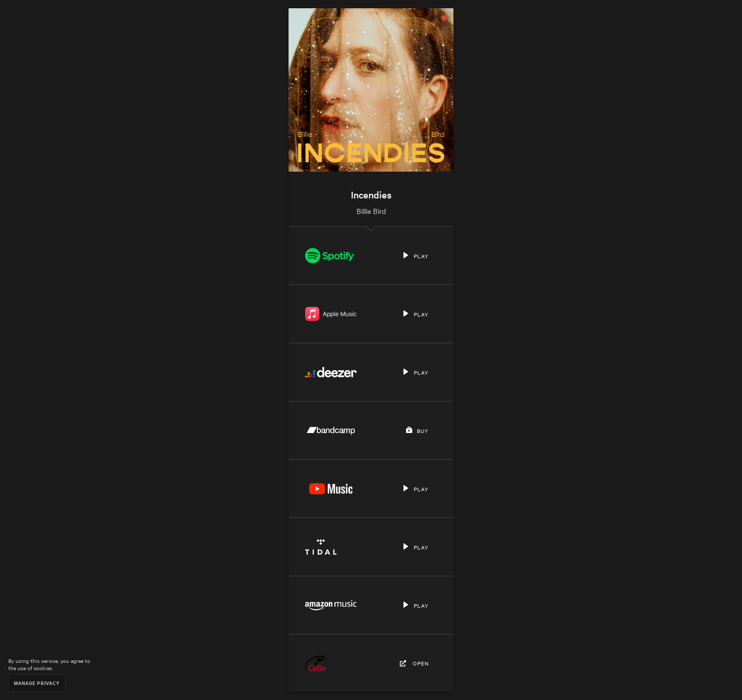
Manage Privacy (37, 683)
